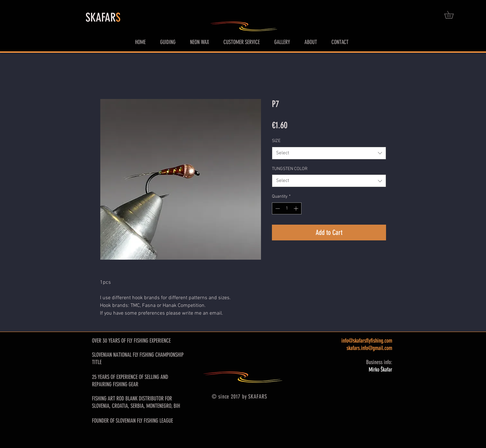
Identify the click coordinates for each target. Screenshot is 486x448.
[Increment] (297, 208)
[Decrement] (277, 208)
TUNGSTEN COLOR (290, 169)
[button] (453, 15)
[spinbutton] (287, 208)
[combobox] (329, 153)
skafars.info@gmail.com (369, 348)
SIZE (276, 141)
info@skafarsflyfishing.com (367, 341)
